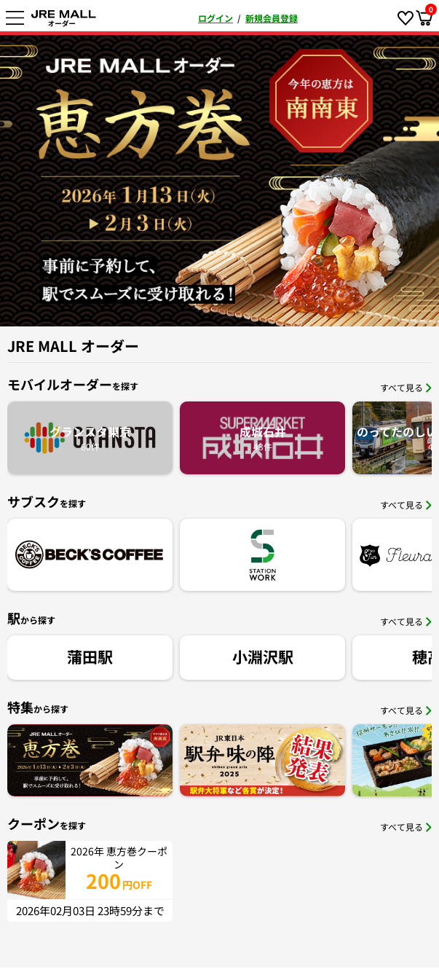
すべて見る (406, 387)
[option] (219, 179)
